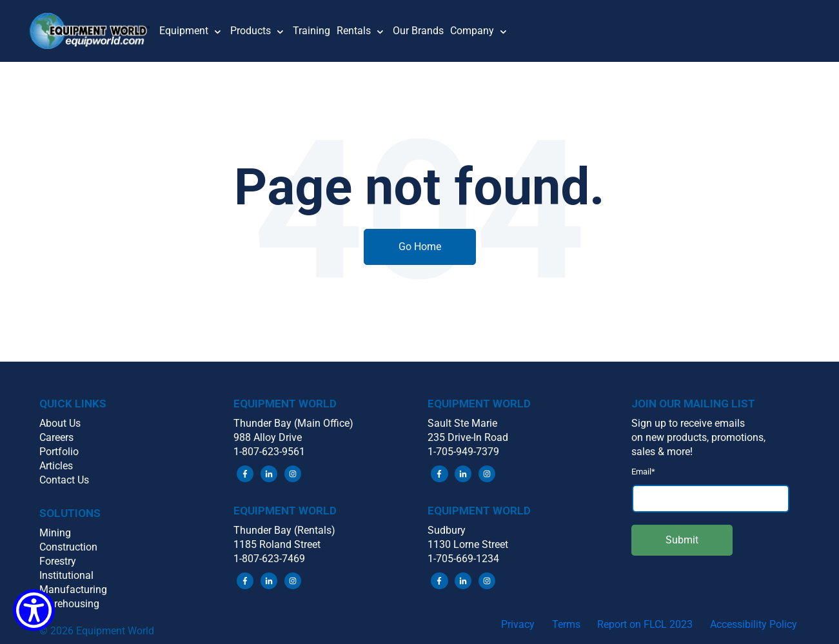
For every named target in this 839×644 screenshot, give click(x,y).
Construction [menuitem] (68, 547)
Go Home (420, 247)
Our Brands (418, 31)
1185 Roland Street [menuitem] (277, 544)
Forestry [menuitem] (58, 561)
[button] (95, 31)
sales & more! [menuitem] (662, 452)
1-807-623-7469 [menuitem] (269, 559)
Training (311, 31)
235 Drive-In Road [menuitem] (468, 437)
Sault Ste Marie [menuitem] (462, 423)
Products (251, 31)
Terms (566, 624)
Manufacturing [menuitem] (73, 590)
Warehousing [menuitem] (69, 604)
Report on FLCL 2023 (645, 624)
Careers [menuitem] (56, 437)
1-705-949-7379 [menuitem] (463, 452)
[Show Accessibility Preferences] (34, 610)
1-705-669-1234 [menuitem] (463, 559)
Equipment (184, 31)
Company (472, 31)
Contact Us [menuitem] (64, 480)
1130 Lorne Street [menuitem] (468, 544)
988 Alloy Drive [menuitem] (268, 437)
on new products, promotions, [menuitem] (698, 437)
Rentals (354, 31)
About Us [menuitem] (60, 423)
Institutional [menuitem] (66, 575)
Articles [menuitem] (56, 466)
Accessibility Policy (754, 624)
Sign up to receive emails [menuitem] (688, 423)
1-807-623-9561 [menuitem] (269, 452)
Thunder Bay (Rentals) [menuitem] (284, 530)
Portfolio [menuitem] (59, 452)
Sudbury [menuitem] (447, 530)
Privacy (518, 624)
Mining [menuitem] (55, 533)
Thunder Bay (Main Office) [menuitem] (293, 423)
